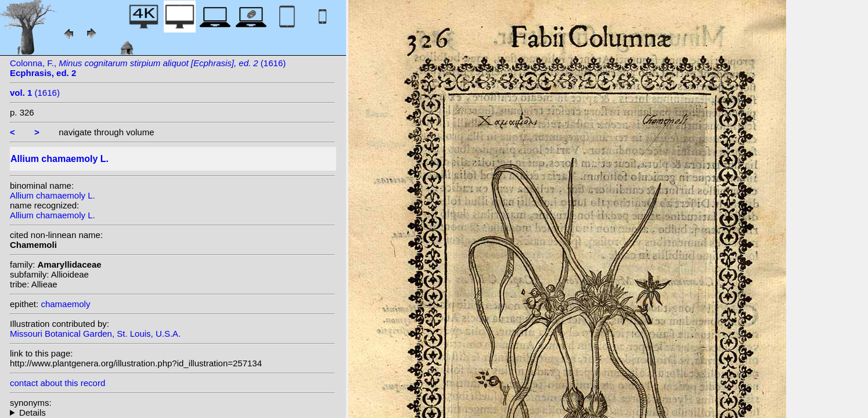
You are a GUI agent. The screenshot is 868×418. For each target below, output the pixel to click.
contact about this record (57, 383)
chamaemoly (65, 304)
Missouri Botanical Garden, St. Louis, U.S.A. (95, 334)
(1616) (35, 93)
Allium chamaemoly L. (53, 195)
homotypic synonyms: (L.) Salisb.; (172, 412)
